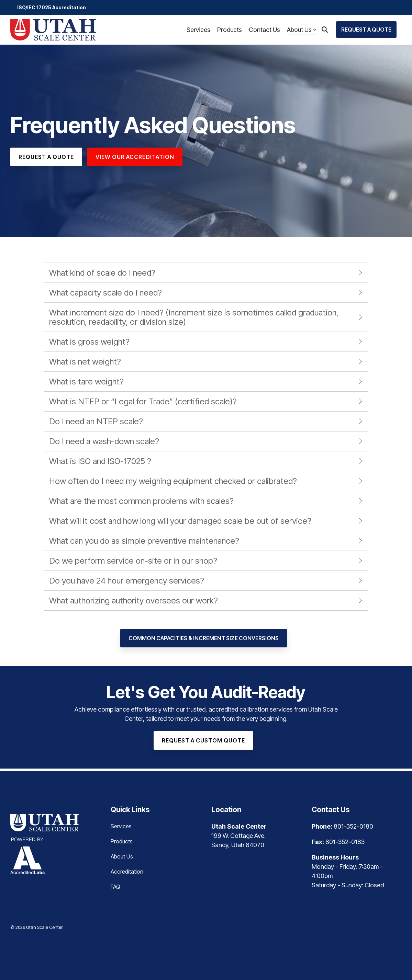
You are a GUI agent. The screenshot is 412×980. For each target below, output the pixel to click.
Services (198, 30)
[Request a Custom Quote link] (203, 740)
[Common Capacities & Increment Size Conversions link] (204, 638)
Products (230, 30)
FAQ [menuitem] (115, 887)
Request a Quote (366, 30)
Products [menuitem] (122, 841)
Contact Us (264, 30)
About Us (302, 30)
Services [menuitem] (121, 826)
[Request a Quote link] (46, 157)
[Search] (325, 30)
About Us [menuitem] (122, 856)
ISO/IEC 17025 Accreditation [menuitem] (52, 7)
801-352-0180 (353, 826)
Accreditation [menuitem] (127, 872)
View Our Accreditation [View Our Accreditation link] (135, 157)
